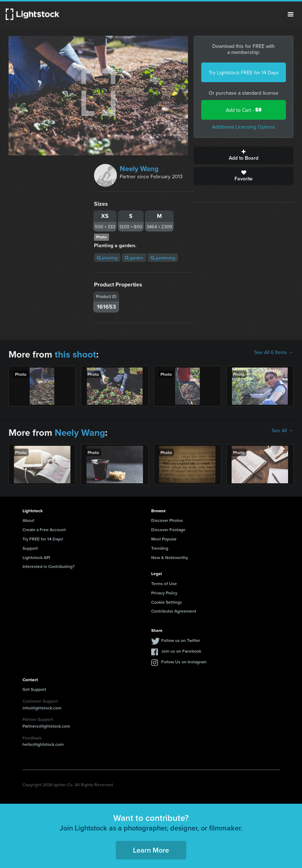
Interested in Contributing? (49, 566)
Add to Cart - (244, 110)
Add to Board (244, 155)
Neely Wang (139, 168)
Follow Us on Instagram (184, 662)
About (28, 520)
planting (107, 258)
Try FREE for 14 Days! (43, 539)
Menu (291, 14)
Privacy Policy (164, 593)
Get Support (34, 689)
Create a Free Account (44, 530)
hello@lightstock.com (43, 744)
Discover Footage (168, 530)
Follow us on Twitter (181, 640)
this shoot (75, 354)
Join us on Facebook (181, 651)
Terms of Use (164, 583)
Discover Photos (167, 520)
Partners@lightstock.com (46, 726)
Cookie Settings (167, 602)
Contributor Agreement (174, 611)
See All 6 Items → (274, 352)
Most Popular (164, 539)
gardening (163, 258)
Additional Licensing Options (244, 127)
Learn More (151, 850)
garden (134, 258)
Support (30, 548)
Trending (160, 548)
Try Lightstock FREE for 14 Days (244, 73)
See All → (283, 430)
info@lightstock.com (42, 708)
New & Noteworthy (170, 557)
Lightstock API (36, 557)
